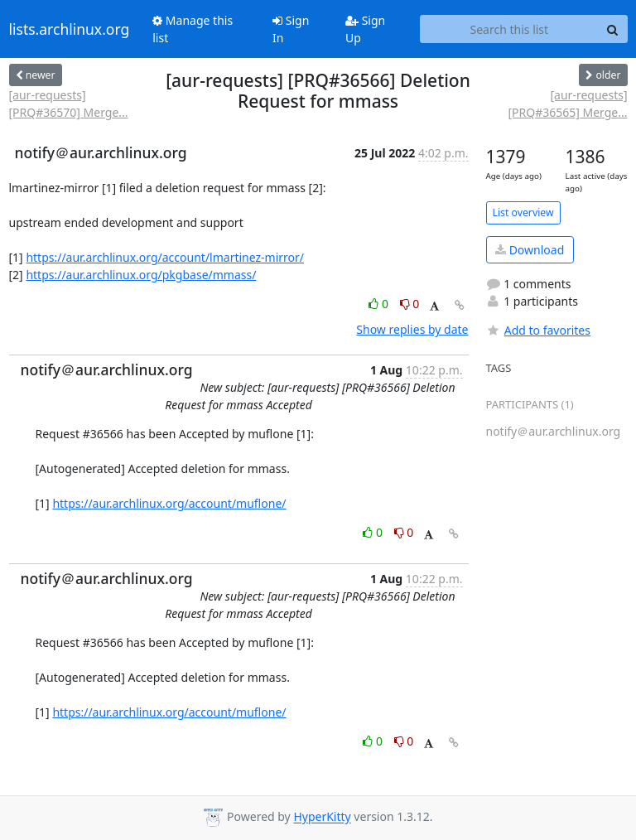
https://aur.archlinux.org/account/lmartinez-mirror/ (165, 257)
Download (530, 250)
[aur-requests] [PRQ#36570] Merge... (69, 104)
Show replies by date (412, 329)
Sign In (291, 29)
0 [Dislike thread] (410, 304)
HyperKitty (322, 817)
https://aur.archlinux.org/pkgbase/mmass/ (141, 275)
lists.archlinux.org (70, 29)
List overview (523, 212)
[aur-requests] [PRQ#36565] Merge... (567, 104)
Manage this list (193, 29)
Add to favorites (538, 330)
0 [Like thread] (380, 304)
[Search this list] (509, 29)
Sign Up (365, 29)
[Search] (613, 29)
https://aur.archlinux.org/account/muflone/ (169, 503)
